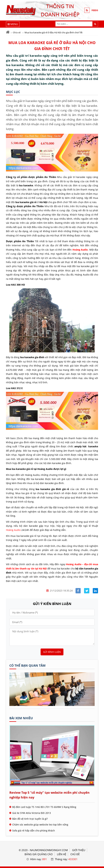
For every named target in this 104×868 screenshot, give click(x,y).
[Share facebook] (78, 591)
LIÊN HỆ (62, 854)
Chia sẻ (17, 32)
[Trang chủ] (8, 32)
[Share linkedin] (95, 591)
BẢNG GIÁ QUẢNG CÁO (39, 854)
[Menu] (13, 24)
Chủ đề (75, 854)
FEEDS (95, 10)
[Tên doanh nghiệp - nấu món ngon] (52, 705)
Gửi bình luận (52, 652)
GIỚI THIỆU (79, 850)
